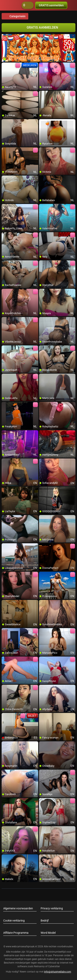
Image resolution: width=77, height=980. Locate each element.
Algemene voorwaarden (18, 908)
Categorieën (15, 16)
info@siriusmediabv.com (58, 972)
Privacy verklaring (52, 908)
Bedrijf (45, 921)
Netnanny (40, 966)
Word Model (48, 933)
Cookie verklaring (14, 921)
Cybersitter (54, 966)
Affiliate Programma (16, 933)
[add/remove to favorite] (5, 66)
